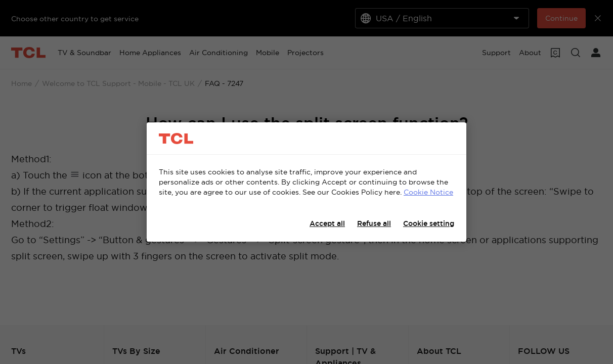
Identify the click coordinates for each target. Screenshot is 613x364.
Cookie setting (429, 223)
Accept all (327, 223)
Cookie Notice (428, 192)
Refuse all (374, 223)
